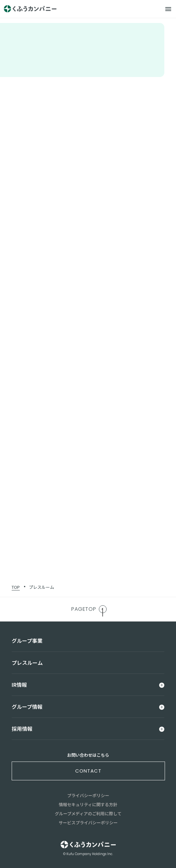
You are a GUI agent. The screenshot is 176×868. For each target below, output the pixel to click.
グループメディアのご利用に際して (88, 813)
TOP (16, 587)
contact (88, 771)
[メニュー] (168, 9)
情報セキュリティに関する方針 (88, 804)
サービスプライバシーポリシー (88, 823)
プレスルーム (41, 587)
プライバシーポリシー (88, 795)
